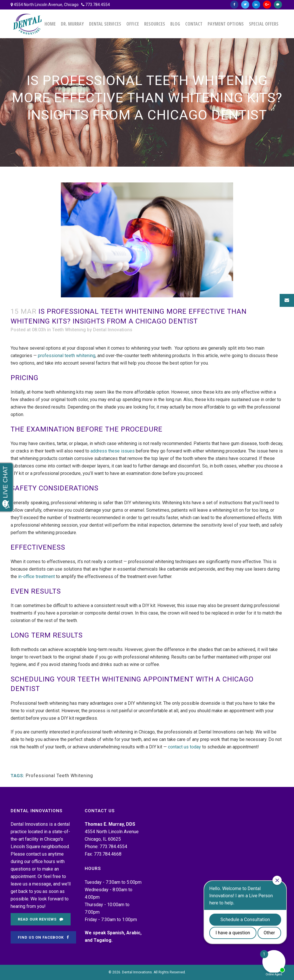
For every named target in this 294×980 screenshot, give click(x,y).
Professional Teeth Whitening (59, 776)
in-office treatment (36, 576)
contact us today (184, 747)
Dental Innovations (113, 330)
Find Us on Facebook (43, 937)
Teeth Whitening (69, 330)
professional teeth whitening (67, 356)
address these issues (113, 451)
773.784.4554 (98, 5)
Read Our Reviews (41, 919)
